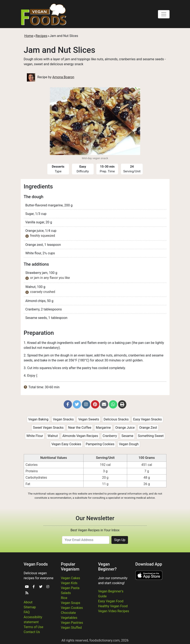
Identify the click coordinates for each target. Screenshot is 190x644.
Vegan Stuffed (71, 628)
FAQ (27, 612)
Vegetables (69, 618)
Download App (149, 564)
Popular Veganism (70, 567)
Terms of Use (34, 627)
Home (29, 36)
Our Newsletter (95, 518)
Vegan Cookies (72, 608)
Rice (64, 598)
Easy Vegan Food (111, 601)
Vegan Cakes (71, 578)
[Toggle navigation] (164, 14)
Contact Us (32, 632)
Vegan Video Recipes (114, 611)
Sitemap (30, 607)
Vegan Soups (71, 603)
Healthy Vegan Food (113, 606)
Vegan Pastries (72, 623)
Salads (66, 593)
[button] (68, 404)
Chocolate (68, 613)
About (28, 602)
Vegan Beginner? (108, 567)
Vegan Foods (36, 564)
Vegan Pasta (70, 588)
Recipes (41, 36)
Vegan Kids (69, 583)
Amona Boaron (63, 77)
